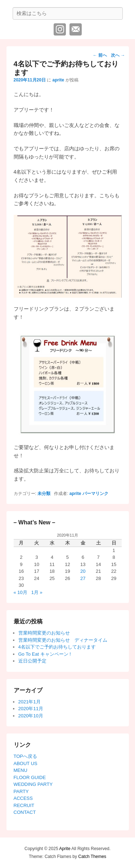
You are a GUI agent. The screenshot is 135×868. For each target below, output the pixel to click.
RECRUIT (24, 805)
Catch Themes (92, 857)
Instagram (60, 29)
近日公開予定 (32, 661)
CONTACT (25, 812)
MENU (21, 770)
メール (76, 29)
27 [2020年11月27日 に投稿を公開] (83, 578)
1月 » (37, 592)
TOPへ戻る (26, 756)
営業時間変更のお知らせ (44, 633)
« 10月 (21, 592)
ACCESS (23, 798)
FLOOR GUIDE (30, 777)
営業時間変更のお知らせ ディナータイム (63, 640)
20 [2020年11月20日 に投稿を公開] (83, 571)
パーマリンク (95, 494)
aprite (58, 80)
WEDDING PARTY (33, 784)
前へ (100, 55)
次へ (118, 55)
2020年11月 (31, 709)
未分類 (44, 494)
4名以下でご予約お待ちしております (57, 647)
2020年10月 (31, 716)
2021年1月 (30, 702)
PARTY (21, 791)
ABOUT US (26, 763)
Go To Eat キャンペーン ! (45, 654)
